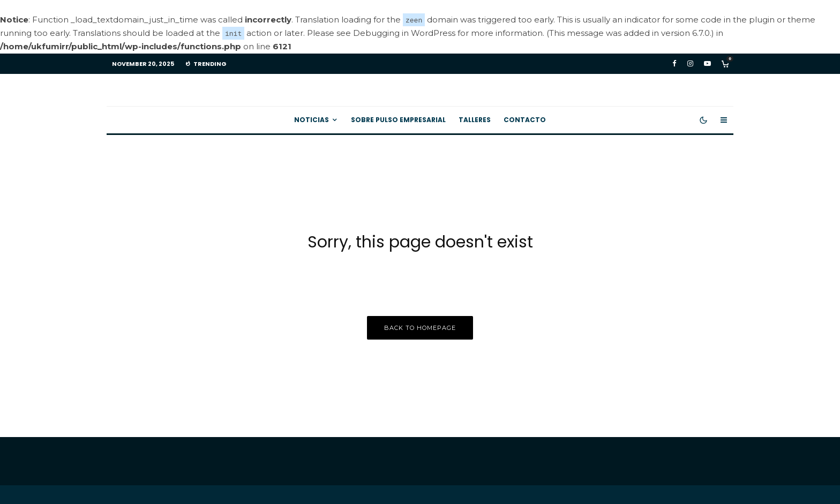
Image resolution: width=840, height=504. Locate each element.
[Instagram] (690, 63)
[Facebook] (674, 63)
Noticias (312, 120)
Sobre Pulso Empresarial (398, 120)
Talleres (475, 120)
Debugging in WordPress (404, 33)
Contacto (525, 120)
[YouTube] (707, 63)
